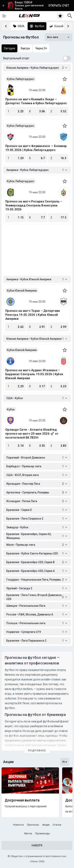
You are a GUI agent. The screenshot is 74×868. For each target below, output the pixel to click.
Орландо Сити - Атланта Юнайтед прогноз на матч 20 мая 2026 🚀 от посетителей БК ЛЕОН (32, 434)
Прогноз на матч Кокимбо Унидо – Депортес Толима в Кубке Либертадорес (36, 101)
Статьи (57, 825)
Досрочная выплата (22, 800)
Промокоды (43, 833)
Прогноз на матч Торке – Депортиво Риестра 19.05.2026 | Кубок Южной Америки (33, 315)
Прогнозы (33, 825)
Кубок (11, 409)
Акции (46, 825)
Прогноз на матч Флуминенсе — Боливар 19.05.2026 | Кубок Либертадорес (36, 148)
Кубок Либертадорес (21, 79)
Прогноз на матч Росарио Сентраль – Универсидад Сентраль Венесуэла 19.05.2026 (34, 205)
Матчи (28, 833)
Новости (18, 825)
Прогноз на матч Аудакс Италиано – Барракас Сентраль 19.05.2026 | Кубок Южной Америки (34, 374)
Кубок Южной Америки (22, 291)
